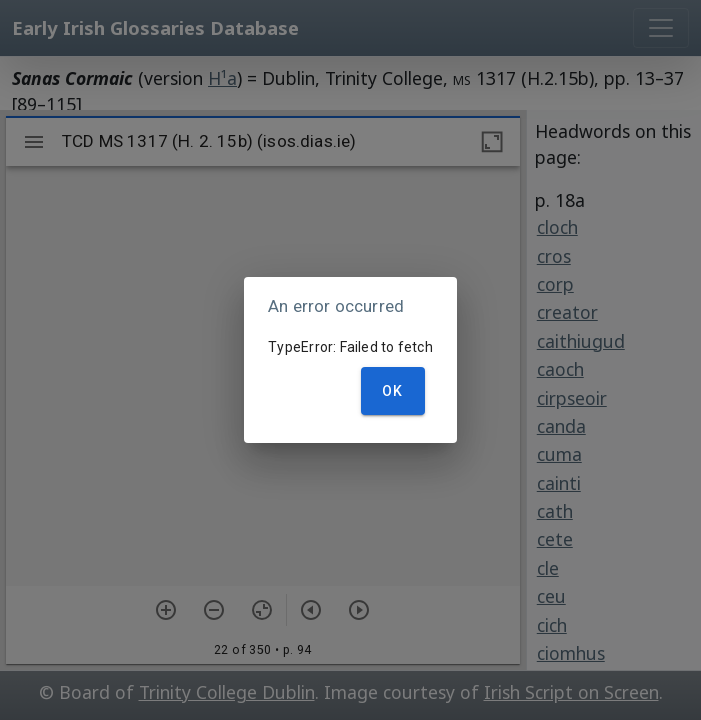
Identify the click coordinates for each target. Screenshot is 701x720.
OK (393, 391)
